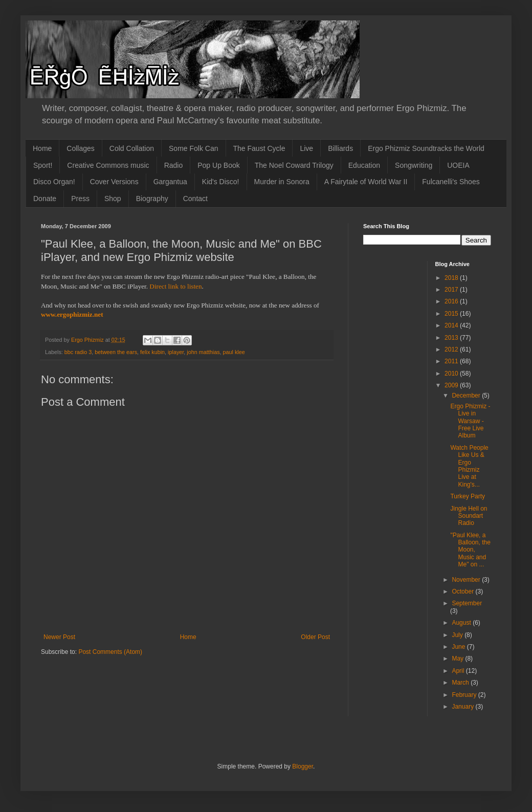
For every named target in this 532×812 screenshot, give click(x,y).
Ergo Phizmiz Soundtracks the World (426, 148)
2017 (452, 290)
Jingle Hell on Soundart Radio (469, 516)
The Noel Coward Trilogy (294, 165)
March (461, 683)
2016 (452, 301)
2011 (452, 361)
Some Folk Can (193, 148)
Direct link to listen (175, 286)
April (459, 671)
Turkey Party (468, 496)
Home (42, 148)
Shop (113, 199)
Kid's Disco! (221, 182)
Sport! (43, 165)
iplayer (176, 352)
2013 (452, 338)
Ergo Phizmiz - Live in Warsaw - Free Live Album (470, 421)
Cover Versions (114, 182)
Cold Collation (132, 148)
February (465, 695)
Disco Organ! (54, 182)
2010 (452, 374)
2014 (452, 325)
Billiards (340, 148)
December (467, 396)
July (458, 635)
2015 (452, 314)
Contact (195, 199)
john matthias (203, 352)
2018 (452, 278)
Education (364, 165)
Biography (152, 199)
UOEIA (458, 165)
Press (80, 199)
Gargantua (170, 182)
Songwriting (414, 165)
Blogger (303, 766)
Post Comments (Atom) (110, 652)
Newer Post (59, 637)
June (459, 647)
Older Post (315, 637)
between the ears (116, 352)
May (458, 659)
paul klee (234, 352)
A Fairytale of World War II (366, 182)
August (462, 623)
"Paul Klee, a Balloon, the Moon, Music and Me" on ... (470, 550)
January (463, 707)
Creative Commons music (108, 165)
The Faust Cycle (259, 148)
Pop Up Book (219, 165)
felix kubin (152, 352)
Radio (174, 165)
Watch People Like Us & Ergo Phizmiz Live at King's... (469, 466)
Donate (45, 199)
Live (306, 148)
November (467, 580)
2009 (452, 385)
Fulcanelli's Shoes (451, 182)
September (467, 603)
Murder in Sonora (282, 182)
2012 (452, 349)
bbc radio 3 (78, 352)
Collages (80, 148)
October (463, 591)
